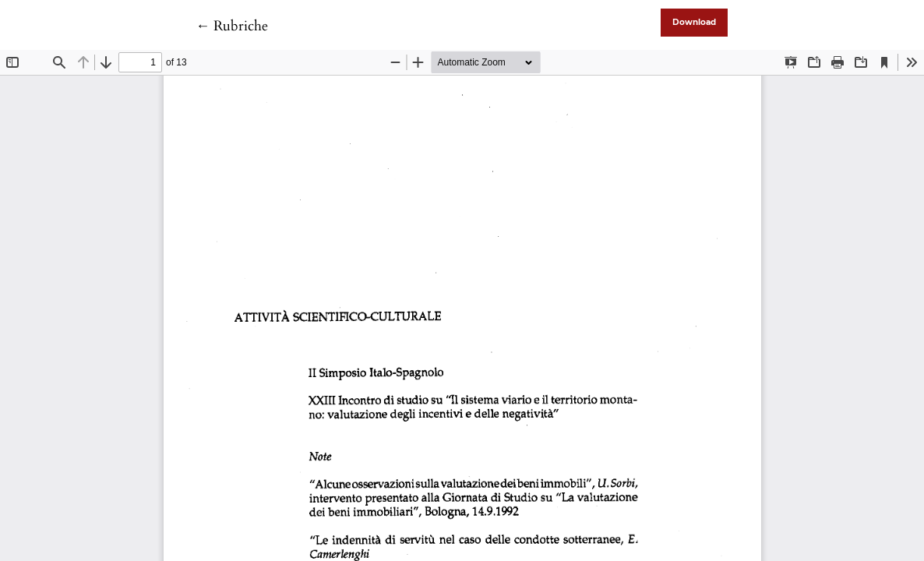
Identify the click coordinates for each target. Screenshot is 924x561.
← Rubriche (232, 26)
